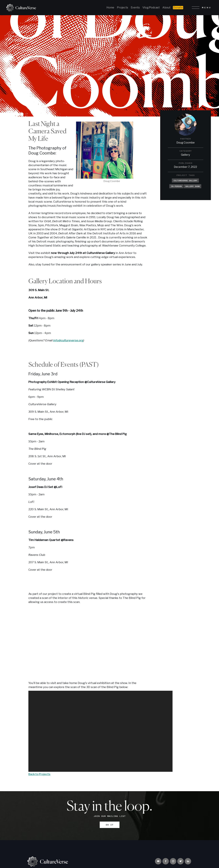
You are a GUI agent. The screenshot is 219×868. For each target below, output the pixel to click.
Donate (178, 8)
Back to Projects (39, 774)
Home (110, 8)
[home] (20, 8)
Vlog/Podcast (151, 8)
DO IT (110, 825)
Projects (123, 8)
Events (135, 8)
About (166, 8)
